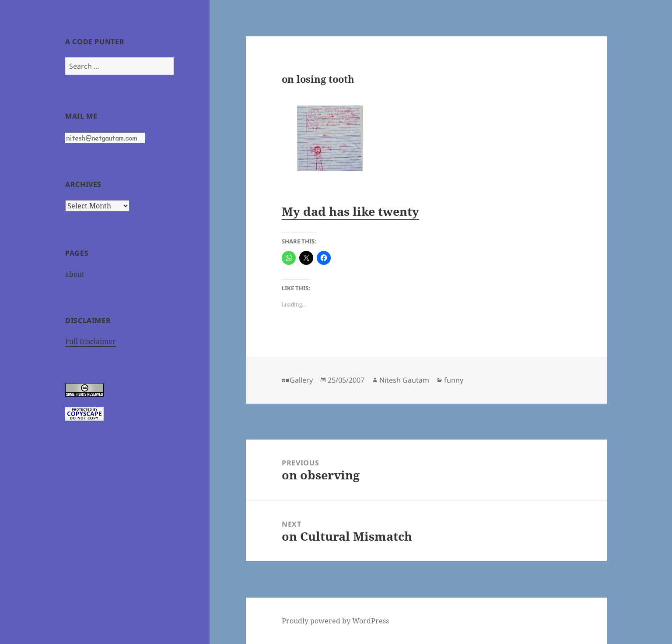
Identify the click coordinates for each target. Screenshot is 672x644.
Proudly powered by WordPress (335, 621)
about (75, 274)
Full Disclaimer (91, 341)
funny (454, 380)
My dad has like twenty (350, 211)
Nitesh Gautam (404, 380)
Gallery (301, 380)
